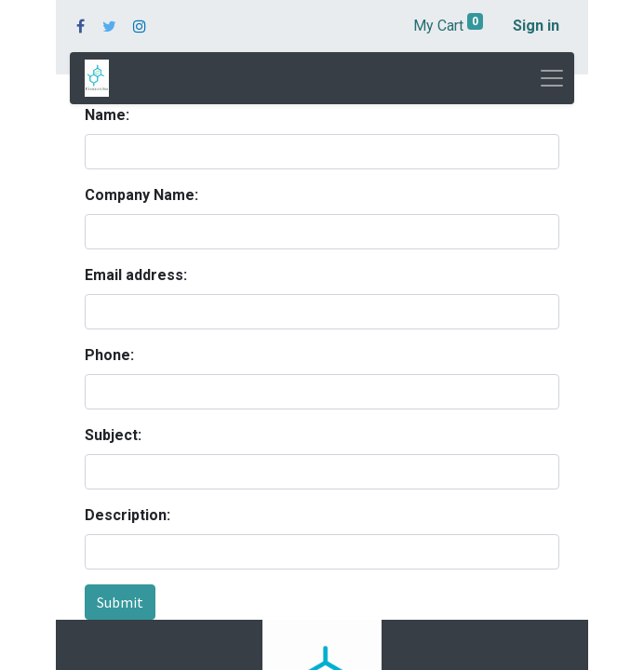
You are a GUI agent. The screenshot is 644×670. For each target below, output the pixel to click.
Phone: (109, 355)
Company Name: (141, 195)
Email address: (136, 275)
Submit (120, 602)
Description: (127, 515)
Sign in (536, 26)
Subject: (113, 435)
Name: (107, 115)
